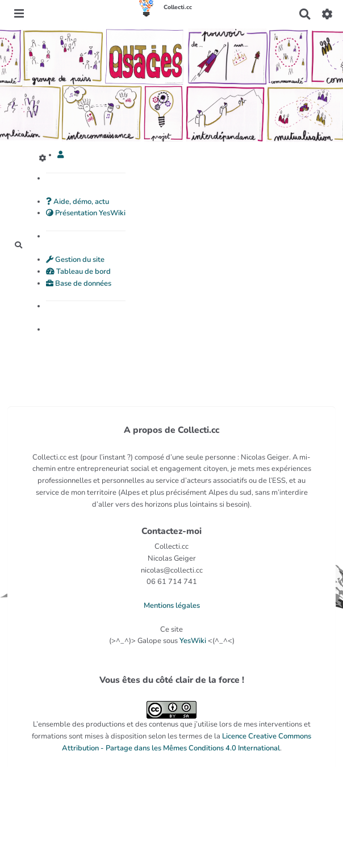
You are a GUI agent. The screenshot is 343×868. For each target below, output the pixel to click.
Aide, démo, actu (78, 202)
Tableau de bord (78, 272)
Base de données (79, 283)
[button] (60, 155)
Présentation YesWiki (86, 213)
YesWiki (193, 641)
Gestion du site (75, 260)
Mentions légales (172, 606)
